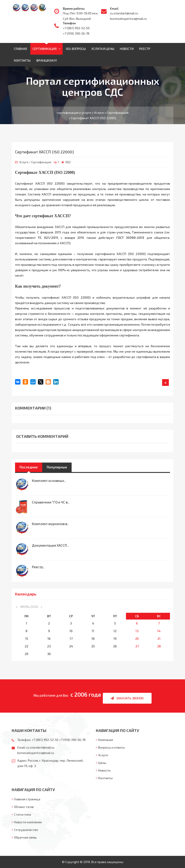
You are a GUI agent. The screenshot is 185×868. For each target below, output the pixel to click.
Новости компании (27, 822)
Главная (20, 49)
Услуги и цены (103, 49)
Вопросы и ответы (110, 747)
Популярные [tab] (57, 467)
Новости (127, 49)
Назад (165, 383)
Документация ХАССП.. (50, 545)
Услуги (24, 162)
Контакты (22, 60)
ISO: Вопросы (76, 49)
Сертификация (46, 49)
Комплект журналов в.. (50, 524)
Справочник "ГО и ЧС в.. (51, 502)
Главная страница (26, 799)
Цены (101, 763)
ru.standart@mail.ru (124, 13)
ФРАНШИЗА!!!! (46, 60)
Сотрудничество (25, 830)
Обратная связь (24, 837)
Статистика (21, 814)
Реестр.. (38, 567)
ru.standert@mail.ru (40, 747)
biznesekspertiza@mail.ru (128, 19)
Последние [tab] (29, 467)
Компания (104, 740)
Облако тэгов (23, 807)
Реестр (145, 49)
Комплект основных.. (49, 481)
